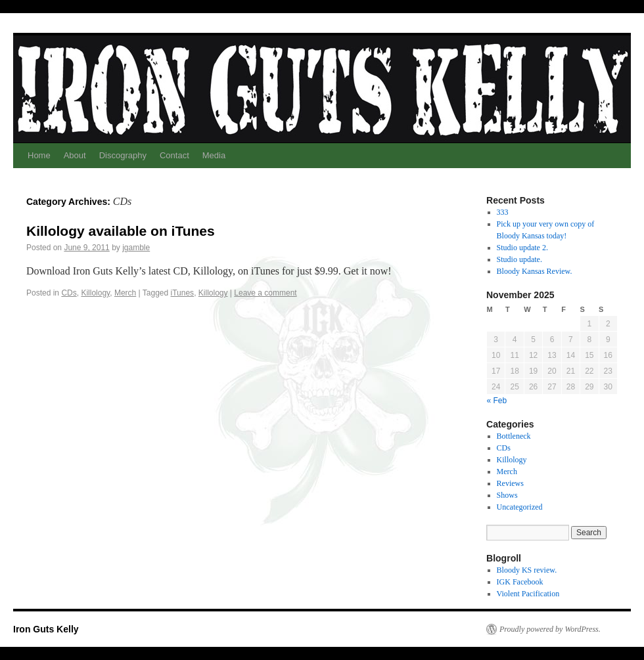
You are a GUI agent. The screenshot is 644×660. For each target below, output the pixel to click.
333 (503, 212)
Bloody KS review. (527, 570)
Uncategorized (520, 507)
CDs (69, 293)
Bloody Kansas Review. (535, 271)
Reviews (510, 483)
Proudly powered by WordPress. (550, 629)
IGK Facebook (520, 582)
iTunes (183, 293)
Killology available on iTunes (121, 231)
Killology (95, 293)
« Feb (497, 401)
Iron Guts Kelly (46, 629)
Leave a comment (265, 293)
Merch (125, 293)
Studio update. (519, 259)
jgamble (136, 248)
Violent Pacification (528, 594)
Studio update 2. (522, 248)
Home (39, 155)
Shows (507, 495)
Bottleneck (514, 436)
